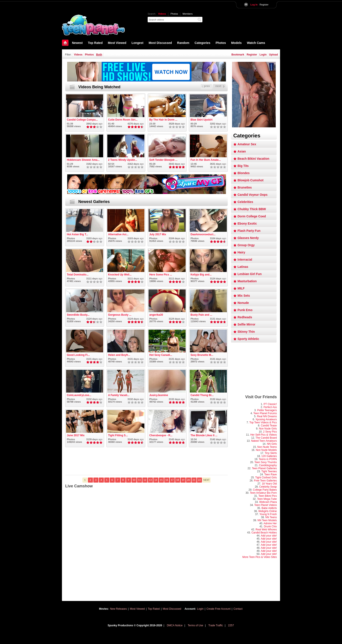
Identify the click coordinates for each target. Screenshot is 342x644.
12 (145, 480)
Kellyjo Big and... (201, 275)
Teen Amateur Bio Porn (263, 493)
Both (99, 55)
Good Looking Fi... (78, 355)
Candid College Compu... (82, 120)
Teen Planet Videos (266, 505)
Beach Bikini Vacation (253, 159)
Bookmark (238, 55)
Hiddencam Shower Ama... (83, 160)
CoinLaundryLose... (79, 395)
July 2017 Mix (158, 234)
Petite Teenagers (267, 410)
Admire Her (270, 523)
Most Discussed (160, 43)
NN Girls (272, 444)
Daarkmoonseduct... (203, 234)
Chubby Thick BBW (252, 209)
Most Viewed (117, 43)
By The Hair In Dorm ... (163, 120)
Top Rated (95, 43)
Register (259, 5)
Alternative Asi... (118, 234)
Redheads (245, 317)
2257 (231, 625)
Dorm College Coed (252, 216)
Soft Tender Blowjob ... (163, 160)
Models (236, 43)
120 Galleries (269, 456)
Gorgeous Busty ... (120, 315)
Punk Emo (245, 310)
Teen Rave (271, 474)
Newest (77, 43)
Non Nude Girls (268, 429)
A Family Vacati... (119, 395)
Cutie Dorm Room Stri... (123, 120)
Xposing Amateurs (266, 419)
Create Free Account (219, 609)
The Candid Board (266, 438)
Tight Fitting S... (118, 435)
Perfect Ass (270, 407)
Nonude (243, 303)
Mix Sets (244, 296)
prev (206, 86)
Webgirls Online (268, 511)
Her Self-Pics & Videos (264, 435)
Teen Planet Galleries (264, 468)
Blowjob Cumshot (251, 180)
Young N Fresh (268, 514)
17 (172, 480)
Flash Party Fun (249, 231)
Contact (238, 609)
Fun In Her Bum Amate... (206, 160)
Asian (242, 151)
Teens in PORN (268, 459)
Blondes (244, 173)
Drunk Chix (270, 526)
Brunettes (245, 187)
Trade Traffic (216, 625)
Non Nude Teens (267, 447)
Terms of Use (196, 625)
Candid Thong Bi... (202, 395)
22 (199, 480)
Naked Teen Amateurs (264, 441)
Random (183, 43)
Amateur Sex (247, 144)
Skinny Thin (246, 332)
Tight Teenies (269, 471)
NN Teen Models (267, 520)
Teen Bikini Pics (268, 496)
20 (188, 480)
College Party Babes (265, 490)
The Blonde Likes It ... (204, 435)
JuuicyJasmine (159, 395)
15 (161, 480)
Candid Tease (269, 426)
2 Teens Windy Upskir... (122, 160)
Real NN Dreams (267, 416)
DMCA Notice (175, 625)
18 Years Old (269, 484)
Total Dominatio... (78, 275)
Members (188, 14)
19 (183, 480)
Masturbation (247, 281)
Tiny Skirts (271, 453)
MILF (241, 288)
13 (150, 480)
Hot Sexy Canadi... (161, 355)
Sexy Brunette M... (202, 355)
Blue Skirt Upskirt (201, 120)
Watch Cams (256, 43)
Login (263, 55)
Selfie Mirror (246, 324)
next (220, 86)
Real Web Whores (266, 530)
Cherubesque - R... (161, 435)
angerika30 (156, 315)
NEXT (207, 480)
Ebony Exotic (247, 223)
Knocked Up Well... (120, 275)
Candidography (268, 465)
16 (167, 480)
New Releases (118, 609)
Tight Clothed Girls (266, 478)
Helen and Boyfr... (119, 355)
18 (177, 480)
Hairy (241, 252)
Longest (137, 43)
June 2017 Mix (76, 435)
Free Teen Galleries (266, 481)
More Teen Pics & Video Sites (260, 557)
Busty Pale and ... (201, 315)
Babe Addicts (269, 508)
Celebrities (245, 202)
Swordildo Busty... (78, 315)
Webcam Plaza (268, 502)
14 (156, 480)
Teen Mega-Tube (267, 499)
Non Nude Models (266, 450)
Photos (174, 14)
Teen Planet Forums (265, 413)
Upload (273, 55)
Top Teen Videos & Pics (263, 422)
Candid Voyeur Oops (252, 195)
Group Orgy (246, 245)
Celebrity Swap (268, 487)
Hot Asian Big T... (77, 234)
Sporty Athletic (248, 339)
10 (134, 480)
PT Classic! (270, 404)
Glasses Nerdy (248, 238)
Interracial (245, 260)
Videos (162, 14)
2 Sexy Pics (270, 432)
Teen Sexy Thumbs (266, 462)
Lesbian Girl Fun (250, 274)
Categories (202, 43)
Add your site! (269, 536)
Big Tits (243, 166)
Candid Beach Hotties (264, 533)
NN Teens (271, 517)
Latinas (243, 267)
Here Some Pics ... (161, 275)
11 (139, 480)
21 (194, 480)
